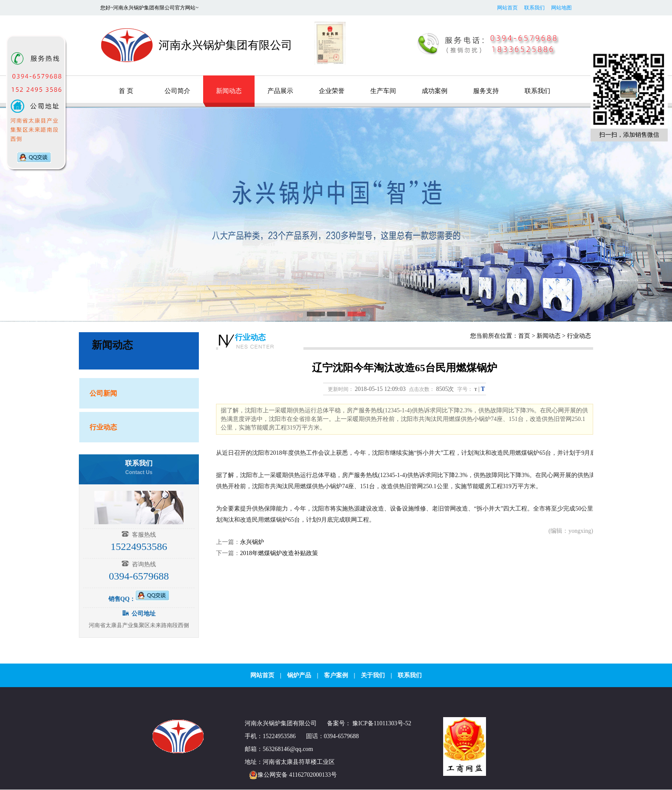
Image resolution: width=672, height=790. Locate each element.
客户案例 (336, 675)
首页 (524, 336)
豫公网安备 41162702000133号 (291, 775)
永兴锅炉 (252, 542)
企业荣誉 (332, 91)
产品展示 (280, 91)
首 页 (126, 91)
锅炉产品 (299, 675)
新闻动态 (229, 91)
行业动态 (250, 337)
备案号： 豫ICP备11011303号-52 (369, 723)
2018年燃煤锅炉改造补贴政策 (279, 553)
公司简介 (177, 91)
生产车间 (383, 91)
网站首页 (507, 8)
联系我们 (534, 8)
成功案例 (435, 91)
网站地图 (561, 8)
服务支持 (486, 91)
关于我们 (373, 675)
